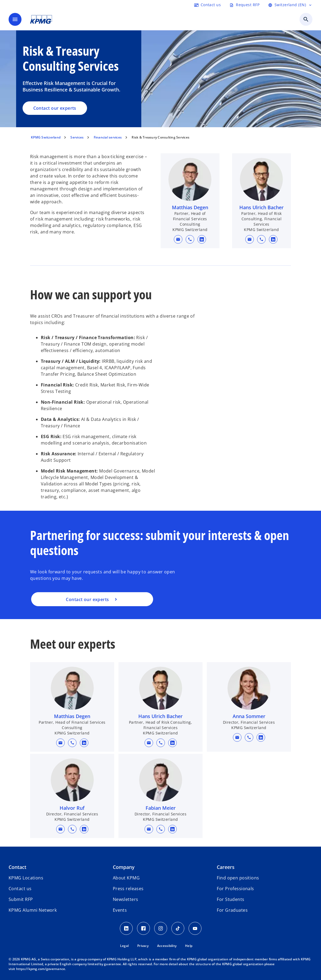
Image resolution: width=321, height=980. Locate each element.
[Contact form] (208, 5)
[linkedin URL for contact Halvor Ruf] (84, 829)
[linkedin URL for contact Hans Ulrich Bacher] (273, 239)
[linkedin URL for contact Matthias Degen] (202, 239)
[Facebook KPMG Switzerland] (143, 928)
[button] (178, 239)
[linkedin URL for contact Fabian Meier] (172, 829)
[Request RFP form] (244, 5)
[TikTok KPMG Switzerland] (178, 928)
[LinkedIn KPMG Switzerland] (126, 928)
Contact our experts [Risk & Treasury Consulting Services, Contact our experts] (55, 108)
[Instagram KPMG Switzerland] (161, 928)
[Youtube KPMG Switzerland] (195, 928)
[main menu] (15, 19)
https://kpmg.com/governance (41, 969)
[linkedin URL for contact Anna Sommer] (261, 737)
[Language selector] (290, 5)
